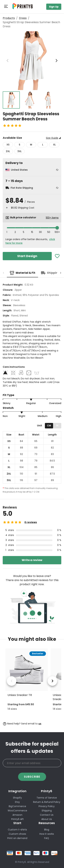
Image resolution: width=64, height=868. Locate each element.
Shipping (47, 811)
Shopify (17, 798)
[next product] (52, 681)
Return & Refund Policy (47, 802)
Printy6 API (17, 819)
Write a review (32, 560)
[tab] (22, 273)
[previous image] (8, 61)
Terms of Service (47, 798)
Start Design (27, 256)
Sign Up (54, 7)
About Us (47, 819)
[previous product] (12, 681)
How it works (47, 834)
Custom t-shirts (17, 830)
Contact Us (47, 815)
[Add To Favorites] (57, 256)
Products (9, 18)
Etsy (17, 802)
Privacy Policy (47, 806)
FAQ (47, 838)
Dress (23, 18)
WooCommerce (17, 811)
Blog (47, 830)
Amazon (17, 815)
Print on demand (17, 838)
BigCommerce (17, 806)
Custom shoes (17, 834)
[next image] (56, 61)
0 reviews (31, 522)
